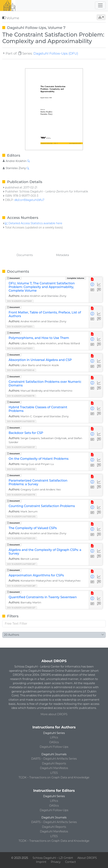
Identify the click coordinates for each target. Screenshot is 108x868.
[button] (101, 17)
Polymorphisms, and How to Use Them (39, 338)
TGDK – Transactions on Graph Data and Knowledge (54, 777)
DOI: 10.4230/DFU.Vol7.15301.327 (21, 608)
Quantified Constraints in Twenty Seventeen (43, 597)
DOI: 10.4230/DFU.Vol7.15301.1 (20, 348)
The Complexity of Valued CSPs (33, 528)
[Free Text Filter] (54, 624)
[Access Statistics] (99, 285)
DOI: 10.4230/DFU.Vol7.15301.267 (21, 564)
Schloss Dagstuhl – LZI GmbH (53, 858)
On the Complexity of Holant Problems (39, 459)
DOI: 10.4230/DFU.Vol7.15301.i (20, 327)
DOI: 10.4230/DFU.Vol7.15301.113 (21, 421)
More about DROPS (54, 714)
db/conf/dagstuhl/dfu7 (29, 200)
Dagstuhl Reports (54, 763)
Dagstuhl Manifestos (54, 768)
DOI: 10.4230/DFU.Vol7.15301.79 (21, 396)
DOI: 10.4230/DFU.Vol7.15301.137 (21, 447)
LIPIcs (54, 737)
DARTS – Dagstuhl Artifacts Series (54, 759)
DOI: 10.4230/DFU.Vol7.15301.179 (21, 495)
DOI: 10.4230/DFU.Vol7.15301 (19, 301)
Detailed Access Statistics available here (34, 223)
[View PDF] (92, 279)
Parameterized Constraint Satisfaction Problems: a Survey (38, 482)
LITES (54, 773)
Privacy (56, 862)
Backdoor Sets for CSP (26, 433)
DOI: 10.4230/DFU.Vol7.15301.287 (21, 586)
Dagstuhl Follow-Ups (54, 747)
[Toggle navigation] (100, 5)
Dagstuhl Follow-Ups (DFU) (56, 53)
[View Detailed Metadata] (92, 285)
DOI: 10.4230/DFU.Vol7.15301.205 (21, 517)
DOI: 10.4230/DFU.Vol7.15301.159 (21, 469)
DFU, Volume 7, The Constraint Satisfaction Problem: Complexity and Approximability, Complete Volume (42, 287)
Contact (70, 862)
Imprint (41, 862)
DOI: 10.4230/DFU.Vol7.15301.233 (21, 538)
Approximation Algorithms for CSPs (36, 575)
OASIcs (54, 742)
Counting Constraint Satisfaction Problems (42, 506)
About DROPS (87, 858)
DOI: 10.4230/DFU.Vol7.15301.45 (21, 370)
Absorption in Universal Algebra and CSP (40, 360)
